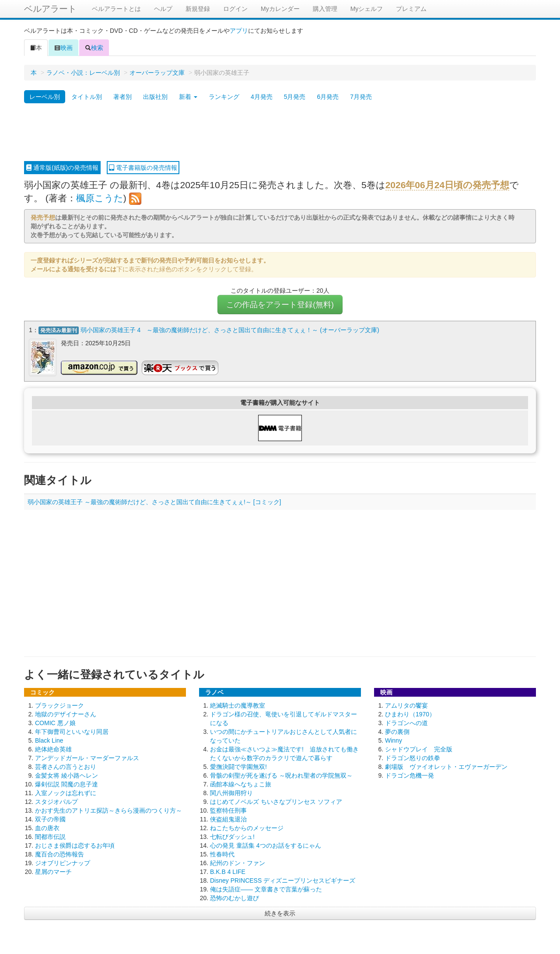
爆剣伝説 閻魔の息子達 (66, 783)
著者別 (122, 97)
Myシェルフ (367, 9)
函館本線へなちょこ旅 (241, 783)
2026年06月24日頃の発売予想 (447, 185)
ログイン (235, 9)
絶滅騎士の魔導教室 (238, 705)
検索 (94, 48)
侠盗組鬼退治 (228, 818)
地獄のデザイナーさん (66, 713)
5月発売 (295, 97)
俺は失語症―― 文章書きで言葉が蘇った (266, 888)
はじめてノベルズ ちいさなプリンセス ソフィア (276, 801)
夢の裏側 (397, 731)
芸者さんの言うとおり (66, 766)
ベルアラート (50, 9)
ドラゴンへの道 (406, 722)
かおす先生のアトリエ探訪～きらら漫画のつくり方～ (108, 810)
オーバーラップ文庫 (157, 73)
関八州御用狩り (231, 792)
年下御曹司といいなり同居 (72, 731)
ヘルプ (163, 9)
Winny (394, 740)
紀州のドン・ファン (238, 862)
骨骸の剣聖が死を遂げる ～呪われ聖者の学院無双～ (281, 775)
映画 (63, 48)
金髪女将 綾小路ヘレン (66, 775)
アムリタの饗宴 (406, 705)
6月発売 (328, 97)
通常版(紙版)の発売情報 (62, 168)
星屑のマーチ (53, 871)
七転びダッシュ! (232, 836)
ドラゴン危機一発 (409, 775)
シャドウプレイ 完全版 (419, 748)
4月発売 (262, 97)
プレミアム (411, 9)
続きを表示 (280, 912)
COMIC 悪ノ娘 (55, 722)
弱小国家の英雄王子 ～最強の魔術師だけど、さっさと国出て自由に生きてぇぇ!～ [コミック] (154, 501)
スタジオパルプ (56, 801)
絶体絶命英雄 (53, 748)
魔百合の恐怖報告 (59, 853)
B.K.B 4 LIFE (228, 871)
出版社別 (155, 97)
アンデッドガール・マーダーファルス (87, 757)
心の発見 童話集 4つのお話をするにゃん (266, 845)
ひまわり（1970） (410, 713)
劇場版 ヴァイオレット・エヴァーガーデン (446, 766)
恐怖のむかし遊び (234, 897)
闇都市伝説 (50, 836)
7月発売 (361, 97)
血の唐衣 (47, 827)
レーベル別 (45, 97)
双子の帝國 (50, 818)
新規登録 (198, 9)
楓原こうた (100, 198)
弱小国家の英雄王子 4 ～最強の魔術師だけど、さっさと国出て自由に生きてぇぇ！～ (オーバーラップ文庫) (230, 330)
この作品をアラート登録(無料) (280, 305)
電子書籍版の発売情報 (143, 168)
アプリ (239, 31)
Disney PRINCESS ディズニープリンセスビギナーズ (283, 880)
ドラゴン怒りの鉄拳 (413, 757)
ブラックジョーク (59, 705)
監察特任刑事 (228, 810)
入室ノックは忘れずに (66, 792)
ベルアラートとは (116, 9)
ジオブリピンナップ (63, 862)
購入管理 (325, 9)
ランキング (224, 97)
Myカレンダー (280, 9)
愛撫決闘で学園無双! (238, 766)
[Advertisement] (280, 133)
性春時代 (222, 853)
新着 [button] (188, 97)
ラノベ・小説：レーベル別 (83, 73)
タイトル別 (87, 97)
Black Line (49, 740)
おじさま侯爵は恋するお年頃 (75, 845)
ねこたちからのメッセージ (247, 827)
